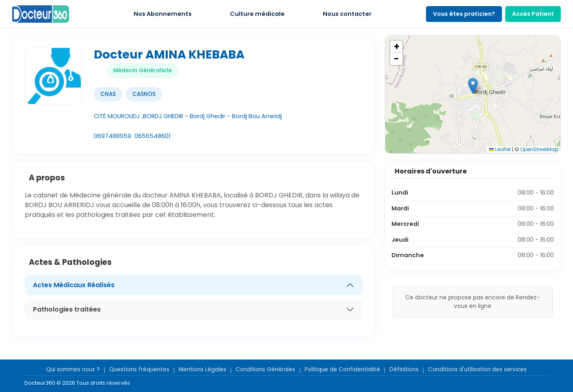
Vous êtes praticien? (464, 14)
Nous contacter (347, 14)
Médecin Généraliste (143, 70)
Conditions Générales (265, 369)
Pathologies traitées (67, 309)
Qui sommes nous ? (73, 369)
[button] (473, 86)
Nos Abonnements (163, 14)
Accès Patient (533, 14)
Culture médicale (257, 14)
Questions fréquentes (139, 369)
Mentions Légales (202, 369)
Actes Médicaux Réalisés (74, 285)
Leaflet (500, 149)
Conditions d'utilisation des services (477, 369)
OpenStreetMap (539, 149)
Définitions (404, 369)
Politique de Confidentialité (342, 369)
